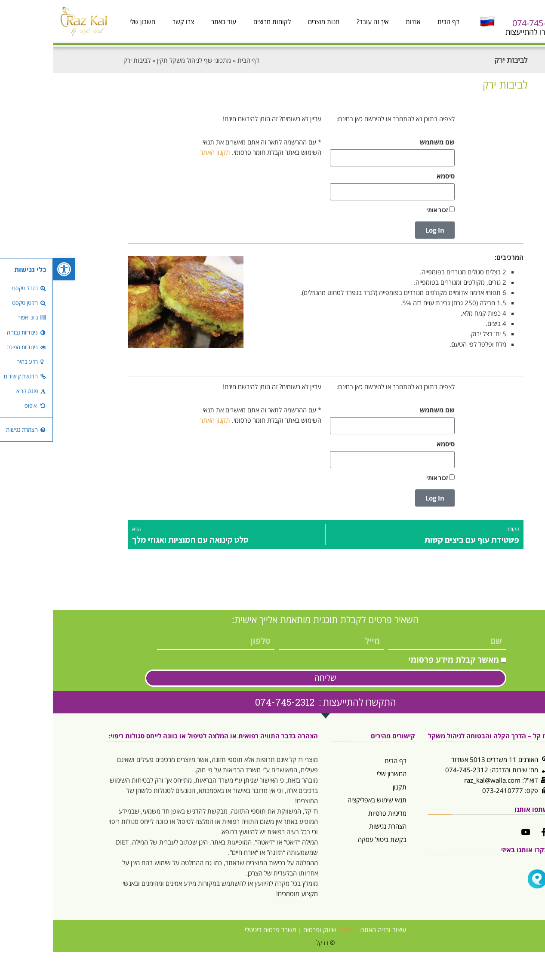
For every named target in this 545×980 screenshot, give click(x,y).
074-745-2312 (486, 23)
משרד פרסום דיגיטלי (218, 930)
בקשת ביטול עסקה (329, 839)
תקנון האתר (162, 152)
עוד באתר (171, 22)
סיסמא (393, 176)
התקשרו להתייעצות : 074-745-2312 (273, 702)
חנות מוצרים (271, 22)
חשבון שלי (89, 22)
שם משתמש (384, 142)
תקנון (347, 787)
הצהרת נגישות (335, 826)
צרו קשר (130, 22)
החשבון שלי (339, 774)
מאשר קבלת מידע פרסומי (401, 660)
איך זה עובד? (320, 22)
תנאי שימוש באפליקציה (324, 800)
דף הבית (396, 22)
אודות (360, 22)
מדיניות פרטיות (334, 813)
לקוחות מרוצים (219, 22)
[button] (11, 269)
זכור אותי (388, 210)
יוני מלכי (295, 930)
